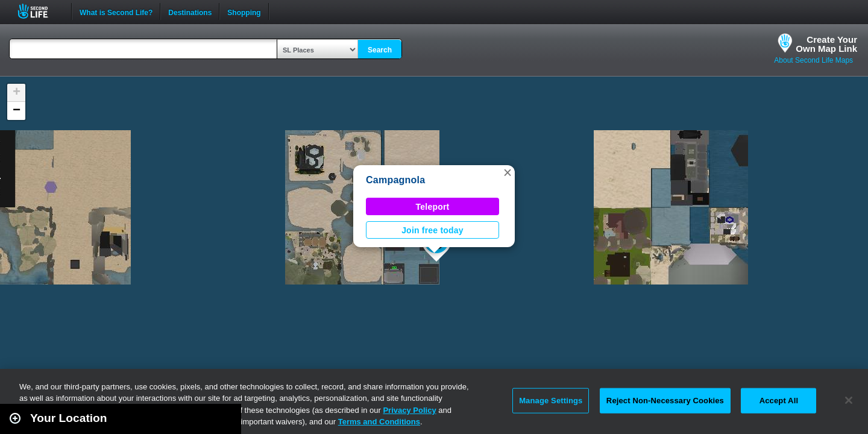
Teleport (433, 207)
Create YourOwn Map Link (826, 44)
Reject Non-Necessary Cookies (665, 401)
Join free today (432, 230)
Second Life (39, 11)
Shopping (244, 11)
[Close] (849, 400)
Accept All (779, 401)
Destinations (190, 11)
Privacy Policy (409, 410)
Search (380, 50)
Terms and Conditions (379, 422)
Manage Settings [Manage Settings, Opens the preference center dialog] (551, 401)
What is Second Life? (116, 11)
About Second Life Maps (813, 60)
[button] (508, 172)
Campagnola (395, 180)
